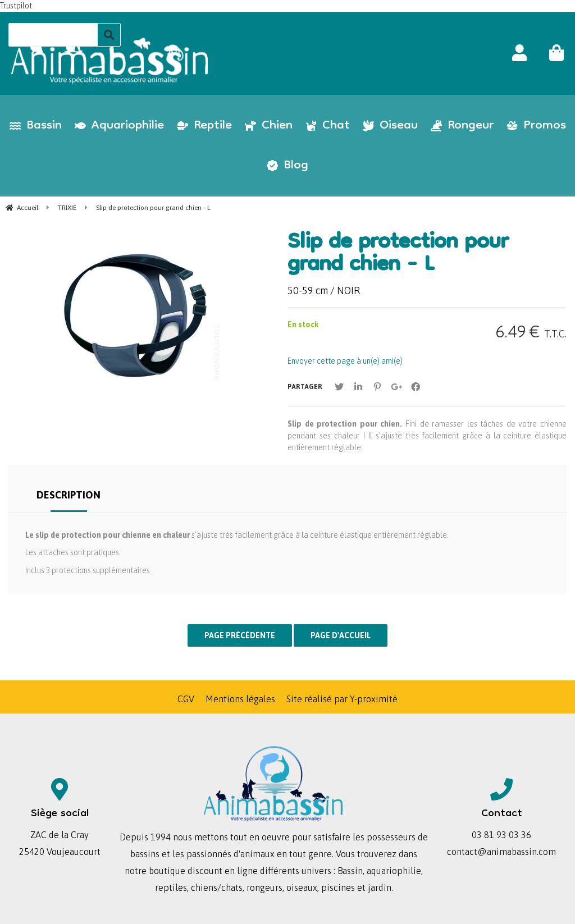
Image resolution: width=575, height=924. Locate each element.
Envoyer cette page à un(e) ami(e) (345, 361)
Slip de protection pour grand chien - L (398, 255)
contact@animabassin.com (501, 852)
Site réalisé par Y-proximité (342, 699)
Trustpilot (16, 6)
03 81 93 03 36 (501, 835)
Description (69, 495)
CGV (186, 699)
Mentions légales (240, 699)
